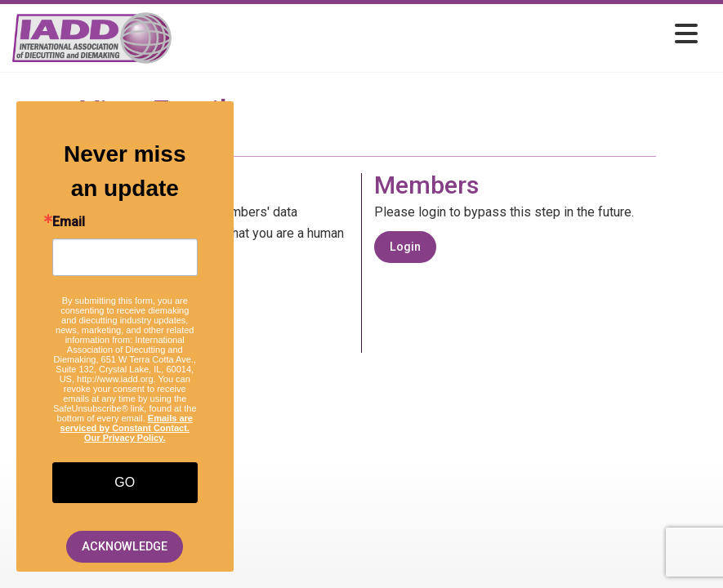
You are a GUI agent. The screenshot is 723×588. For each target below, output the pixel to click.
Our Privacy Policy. (125, 438)
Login (405, 247)
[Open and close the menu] (439, 35)
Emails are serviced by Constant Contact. (127, 423)
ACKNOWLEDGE (125, 547)
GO (125, 482)
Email (69, 222)
